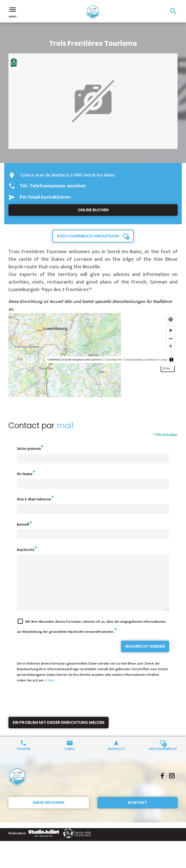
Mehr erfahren (49, 813)
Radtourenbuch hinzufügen (88, 236)
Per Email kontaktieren (45, 197)
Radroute (116, 759)
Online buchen (93, 210)
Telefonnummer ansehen (58, 186)
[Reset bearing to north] (171, 347)
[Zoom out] (171, 338)
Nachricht (26, 550)
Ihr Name (25, 474)
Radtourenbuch (163, 759)
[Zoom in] (171, 330)
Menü (13, 12)
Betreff (23, 524)
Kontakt (137, 813)
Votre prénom (29, 449)
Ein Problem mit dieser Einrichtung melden (59, 733)
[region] (93, 355)
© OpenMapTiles (113, 360)
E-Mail (49, 690)
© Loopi (163, 360)
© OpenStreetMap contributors (140, 360)
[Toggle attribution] (171, 360)
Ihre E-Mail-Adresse (34, 499)
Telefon (23, 759)
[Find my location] (171, 319)
